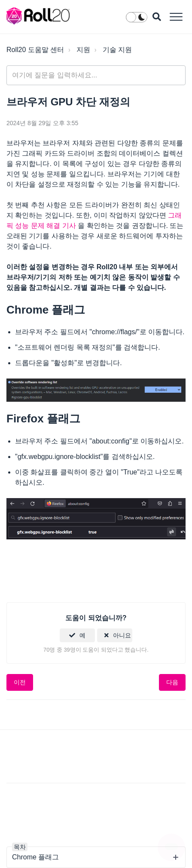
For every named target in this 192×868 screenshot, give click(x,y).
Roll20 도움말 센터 (35, 50)
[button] (176, 17)
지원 (83, 50)
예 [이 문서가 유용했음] (82, 635)
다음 (172, 682)
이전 (20, 682)
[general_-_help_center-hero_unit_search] (96, 75)
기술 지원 (117, 50)
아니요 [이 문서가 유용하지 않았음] (122, 635)
